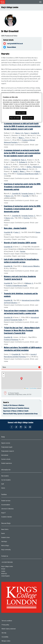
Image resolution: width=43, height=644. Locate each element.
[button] (21, 379)
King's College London (10, 7)
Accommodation (12, 505)
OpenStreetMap (33, 388)
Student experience (13, 464)
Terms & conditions (12, 621)
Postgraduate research (14, 452)
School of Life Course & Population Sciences (16, 408)
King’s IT (10, 513)
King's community (12, 550)
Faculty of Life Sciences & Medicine (14, 405)
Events (10, 534)
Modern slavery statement (14, 629)
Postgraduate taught (13, 448)
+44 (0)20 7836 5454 (7, 562)
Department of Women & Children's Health (16, 411)
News (4, 367)
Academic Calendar (13, 517)
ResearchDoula (12, 47)
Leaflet (26, 388)
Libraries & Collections (14, 509)
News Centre (11, 530)
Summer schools (12, 460)
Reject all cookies (15, 118)
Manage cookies (12, 641)
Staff (9, 484)
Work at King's (12, 546)
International (11, 456)
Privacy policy (11, 625)
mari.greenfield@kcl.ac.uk (15, 44)
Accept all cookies (28, 118)
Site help (10, 633)
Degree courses (12, 443)
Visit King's (11, 542)
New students (11, 476)
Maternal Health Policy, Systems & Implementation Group (20, 414)
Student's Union (12, 538)
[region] (21, 108)
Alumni (10, 488)
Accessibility (11, 637)
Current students (12, 480)
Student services (12, 501)
